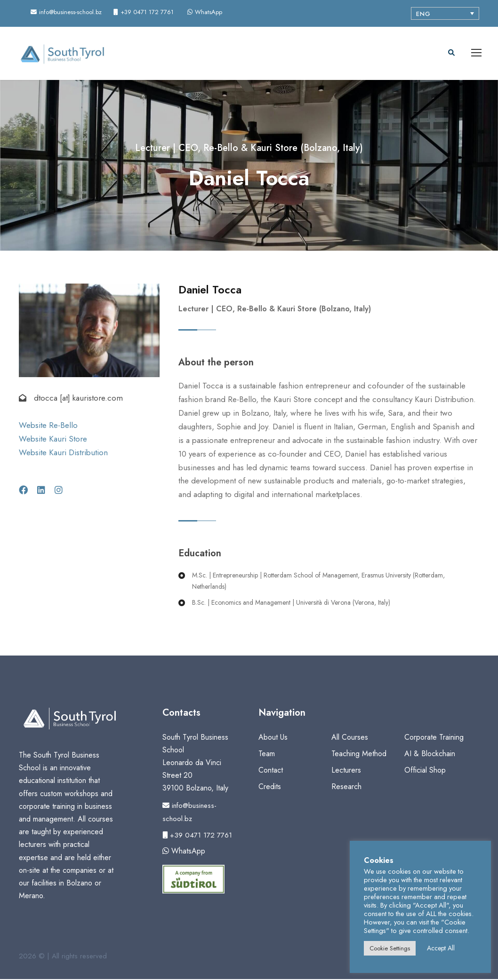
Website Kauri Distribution (63, 453)
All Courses (350, 738)
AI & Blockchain (430, 754)
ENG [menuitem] (423, 14)
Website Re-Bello (48, 426)
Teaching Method (359, 754)
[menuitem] (445, 13)
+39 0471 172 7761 (197, 836)
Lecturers (346, 771)
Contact (271, 771)
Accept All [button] (441, 948)
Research (346, 787)
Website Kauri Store (53, 440)
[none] (445, 13)
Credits (270, 787)
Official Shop (425, 771)
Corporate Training (434, 738)
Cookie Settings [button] (390, 948)
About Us (273, 738)
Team (267, 754)
